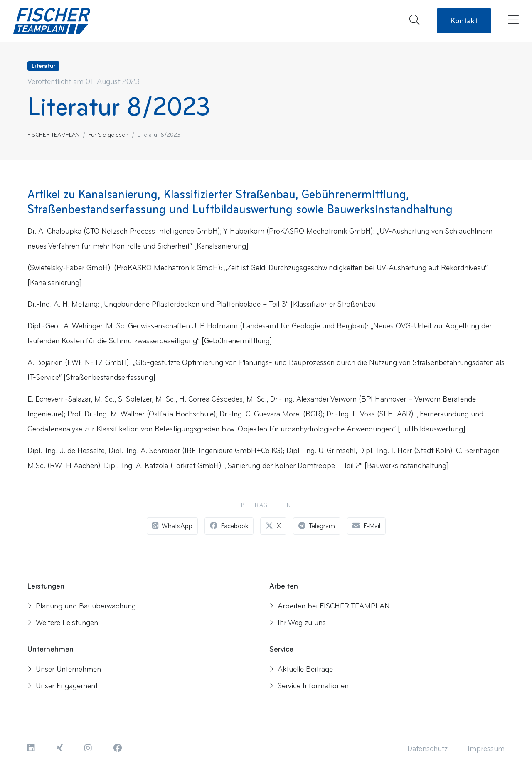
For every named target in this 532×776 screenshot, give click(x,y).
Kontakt (464, 21)
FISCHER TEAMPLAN (53, 135)
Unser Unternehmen (64, 669)
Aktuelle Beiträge (301, 669)
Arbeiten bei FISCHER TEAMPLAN (330, 606)
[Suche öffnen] (415, 21)
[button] (32, 749)
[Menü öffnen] (512, 21)
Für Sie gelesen (108, 135)
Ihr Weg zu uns (298, 623)
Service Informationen (309, 686)
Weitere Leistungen (63, 623)
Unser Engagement (63, 686)
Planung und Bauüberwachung (82, 606)
